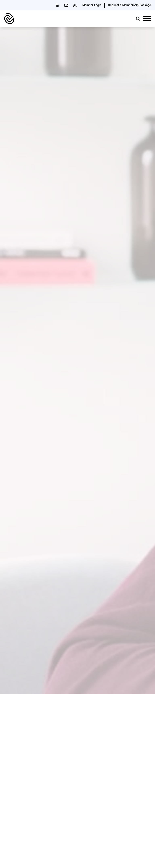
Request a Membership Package (129, 5)
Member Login (92, 5)
